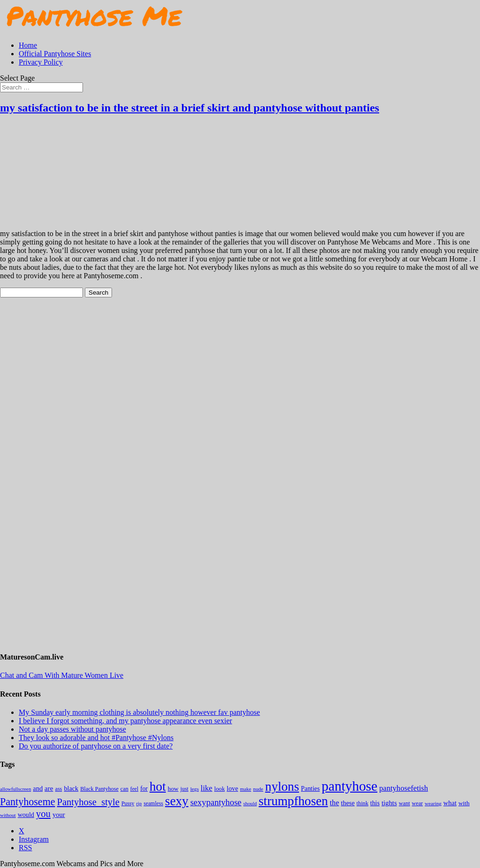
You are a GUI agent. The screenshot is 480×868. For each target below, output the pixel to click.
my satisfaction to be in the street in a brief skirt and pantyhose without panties (190, 108)
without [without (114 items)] (8, 815)
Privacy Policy (41, 62)
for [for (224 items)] (144, 789)
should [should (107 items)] (250, 803)
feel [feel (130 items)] (134, 789)
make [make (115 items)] (246, 789)
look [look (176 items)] (220, 789)
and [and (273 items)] (38, 788)
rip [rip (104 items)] (139, 804)
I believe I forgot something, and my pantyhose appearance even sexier (125, 721)
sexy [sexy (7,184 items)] (177, 801)
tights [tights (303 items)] (389, 803)
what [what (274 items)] (450, 803)
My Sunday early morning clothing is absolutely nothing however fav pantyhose (139, 712)
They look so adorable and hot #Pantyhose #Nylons (96, 738)
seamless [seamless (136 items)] (153, 804)
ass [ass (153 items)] (58, 789)
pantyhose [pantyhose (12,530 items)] (349, 786)
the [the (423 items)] (335, 803)
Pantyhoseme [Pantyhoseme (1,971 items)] (28, 802)
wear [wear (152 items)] (418, 803)
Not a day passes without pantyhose (72, 729)
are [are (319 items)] (49, 788)
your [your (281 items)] (59, 815)
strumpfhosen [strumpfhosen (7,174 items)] (293, 801)
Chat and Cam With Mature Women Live (62, 675)
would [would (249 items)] (26, 815)
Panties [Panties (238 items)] (310, 789)
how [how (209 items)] (173, 789)
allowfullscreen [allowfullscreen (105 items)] (15, 789)
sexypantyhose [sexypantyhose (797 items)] (216, 802)
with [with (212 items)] (464, 803)
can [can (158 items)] (124, 789)
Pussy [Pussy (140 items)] (128, 803)
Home (28, 45)
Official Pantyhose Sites (55, 54)
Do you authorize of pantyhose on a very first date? (96, 746)
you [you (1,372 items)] (43, 814)
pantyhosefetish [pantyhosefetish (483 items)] (404, 788)
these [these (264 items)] (348, 803)
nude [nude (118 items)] (258, 789)
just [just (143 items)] (184, 789)
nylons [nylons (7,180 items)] (282, 786)
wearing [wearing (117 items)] (433, 803)
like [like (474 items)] (206, 788)
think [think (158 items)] (363, 803)
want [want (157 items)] (405, 803)
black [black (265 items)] (71, 788)
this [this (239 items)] (375, 803)
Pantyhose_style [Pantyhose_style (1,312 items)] (88, 802)
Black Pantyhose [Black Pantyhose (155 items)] (99, 789)
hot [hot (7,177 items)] (158, 786)
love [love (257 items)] (232, 788)
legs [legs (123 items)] (195, 789)
